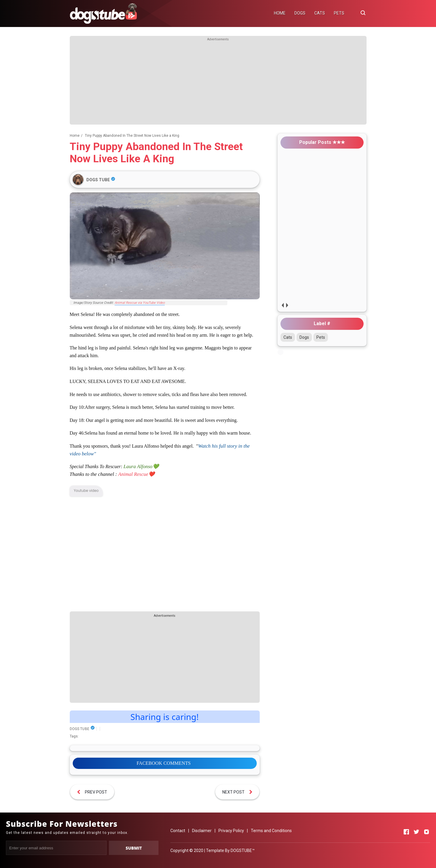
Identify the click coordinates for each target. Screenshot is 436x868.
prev (283, 305)
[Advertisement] (218, 83)
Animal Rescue (133, 474)
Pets (321, 337)
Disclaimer (202, 831)
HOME (280, 13)
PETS (339, 13)
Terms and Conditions (271, 831)
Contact (178, 831)
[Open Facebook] (406, 832)
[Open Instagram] (427, 832)
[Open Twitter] (416, 832)
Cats (288, 337)
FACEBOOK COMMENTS (164, 763)
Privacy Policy (231, 831)
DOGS (300, 13)
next (287, 305)
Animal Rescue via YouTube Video (140, 303)
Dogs (304, 337)
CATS (320, 13)
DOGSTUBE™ (243, 850)
